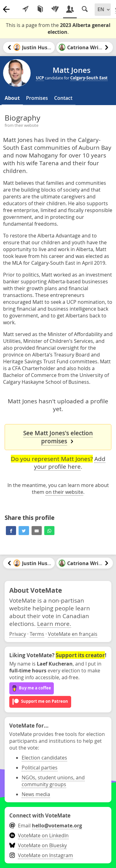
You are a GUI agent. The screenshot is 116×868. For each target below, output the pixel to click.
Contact (63, 98)
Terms (37, 634)
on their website (64, 492)
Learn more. (54, 624)
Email (46, 826)
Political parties (40, 768)
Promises (37, 98)
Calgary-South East (89, 78)
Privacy (18, 634)
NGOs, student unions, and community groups (53, 781)
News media (36, 794)
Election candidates (44, 758)
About (12, 98)
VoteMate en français (73, 634)
